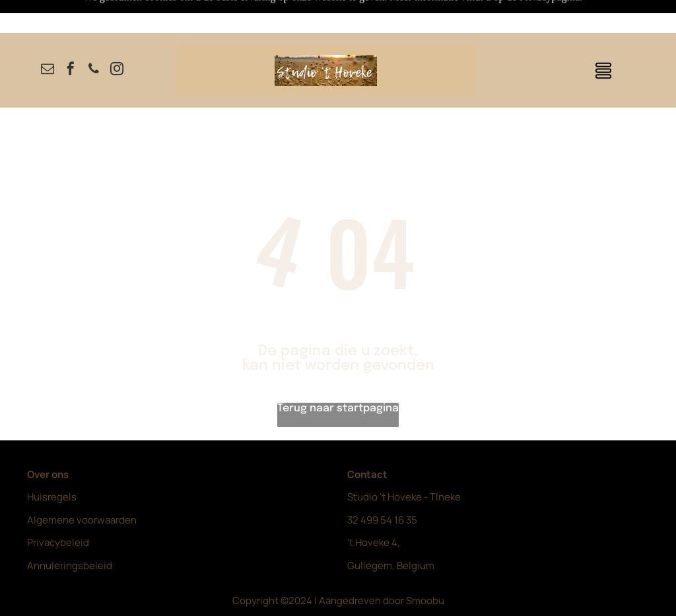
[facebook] (71, 37)
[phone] (94, 37)
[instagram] (117, 37)
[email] (48, 37)
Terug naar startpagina (338, 375)
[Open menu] (603, 38)
